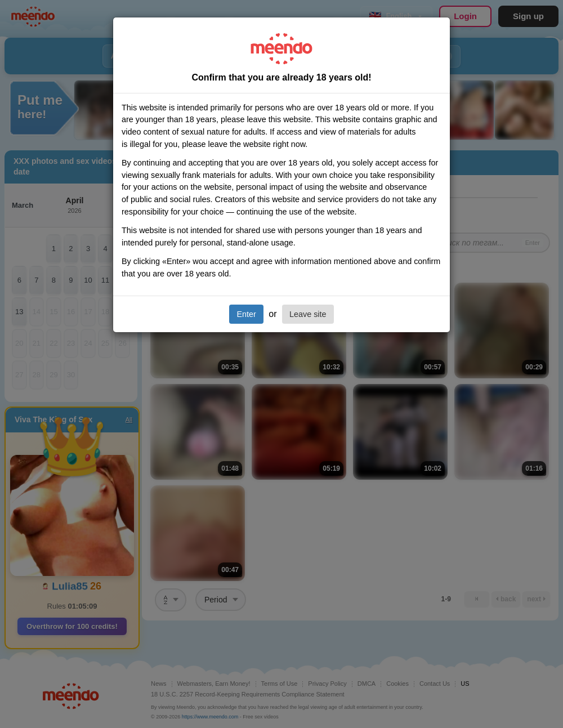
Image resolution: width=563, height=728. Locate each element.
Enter (246, 314)
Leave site (308, 314)
